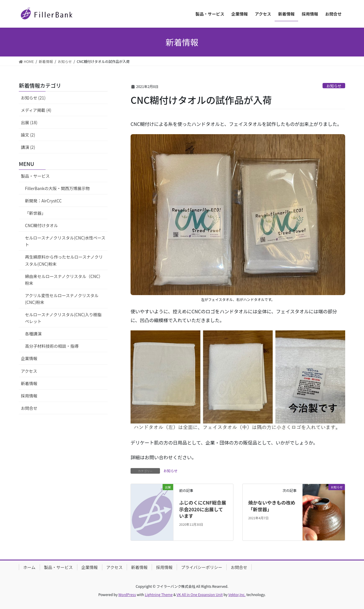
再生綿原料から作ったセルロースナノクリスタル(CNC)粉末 (64, 260)
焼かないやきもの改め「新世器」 (272, 506)
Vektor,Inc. (237, 594)
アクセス (29, 371)
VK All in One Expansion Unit (200, 594)
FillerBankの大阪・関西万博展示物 (57, 188)
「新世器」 (35, 213)
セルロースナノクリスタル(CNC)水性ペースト (65, 241)
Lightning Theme (159, 594)
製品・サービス (35, 176)
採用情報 (29, 396)
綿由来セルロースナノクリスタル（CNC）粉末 (64, 280)
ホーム (29, 567)
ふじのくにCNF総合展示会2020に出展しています (203, 509)
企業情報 (29, 358)
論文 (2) (28, 135)
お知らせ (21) (33, 98)
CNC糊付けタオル (41, 225)
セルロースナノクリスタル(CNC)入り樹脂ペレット (63, 318)
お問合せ (29, 408)
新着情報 (29, 383)
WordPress (127, 594)
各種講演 (33, 334)
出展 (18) (29, 122)
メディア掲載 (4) (36, 110)
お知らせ (334, 86)
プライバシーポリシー (202, 567)
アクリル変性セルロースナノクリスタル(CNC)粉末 (62, 299)
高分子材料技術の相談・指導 (52, 346)
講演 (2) (28, 147)
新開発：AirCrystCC (43, 201)
